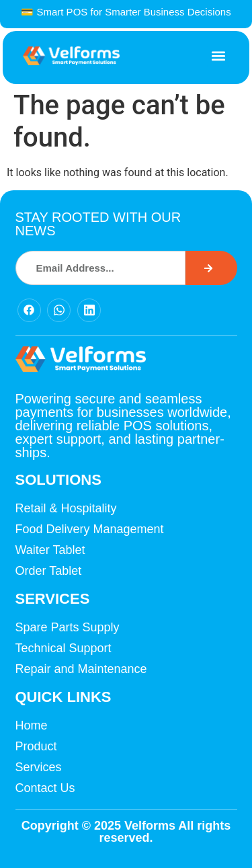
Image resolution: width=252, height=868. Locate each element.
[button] (218, 56)
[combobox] (101, 268)
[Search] (211, 268)
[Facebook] (29, 310)
